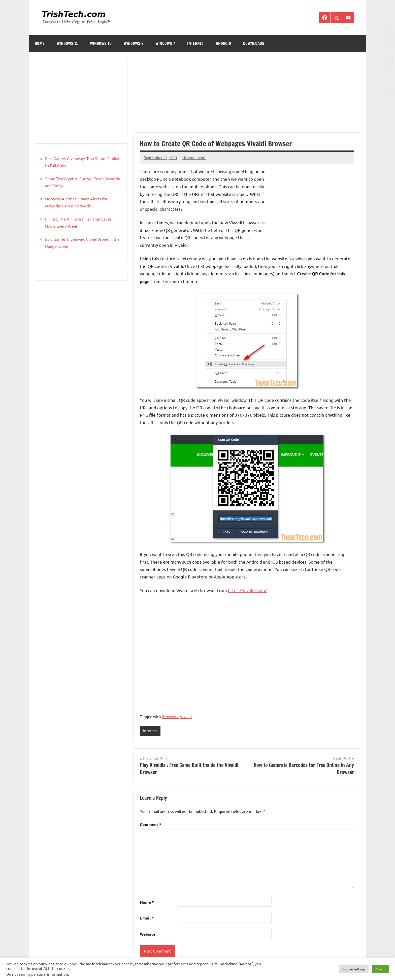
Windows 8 (134, 43)
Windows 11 (67, 43)
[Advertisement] (247, 95)
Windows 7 (165, 43)
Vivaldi (186, 716)
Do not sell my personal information (37, 974)
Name (147, 902)
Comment (151, 824)
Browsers (170, 716)
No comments (194, 157)
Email (147, 918)
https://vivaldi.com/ (247, 590)
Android (223, 43)
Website (148, 934)
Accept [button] (381, 969)
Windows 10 (101, 43)
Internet (195, 43)
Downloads (254, 43)
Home (40, 43)
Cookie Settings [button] (354, 969)
